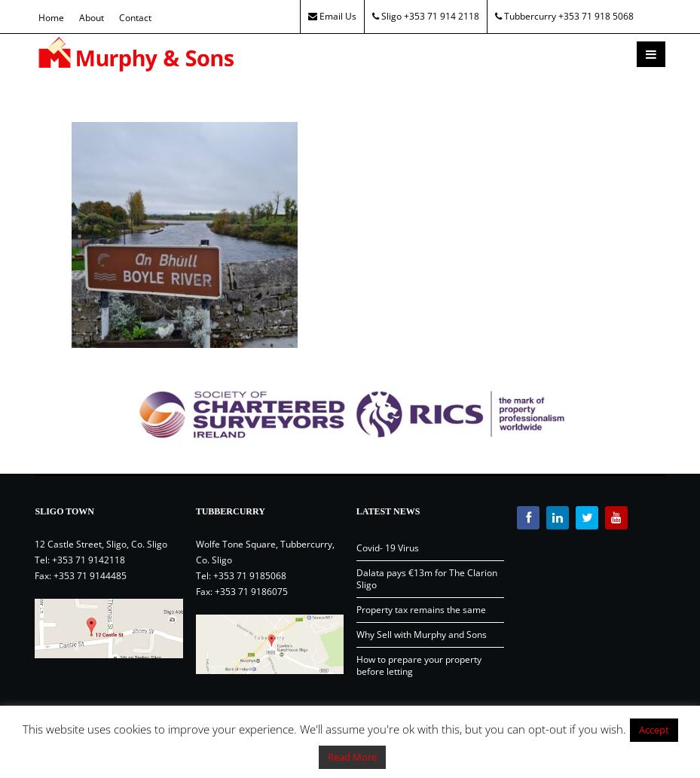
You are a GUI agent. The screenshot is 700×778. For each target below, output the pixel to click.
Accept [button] (654, 730)
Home (51, 18)
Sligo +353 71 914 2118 (426, 16)
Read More (352, 757)
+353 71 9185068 (250, 576)
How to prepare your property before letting (419, 665)
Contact (135, 18)
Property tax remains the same (421, 610)
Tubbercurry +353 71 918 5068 (564, 16)
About (92, 18)
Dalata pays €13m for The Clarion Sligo (427, 579)
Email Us (332, 16)
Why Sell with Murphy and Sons (422, 635)
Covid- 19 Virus (388, 548)
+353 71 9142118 (89, 560)
